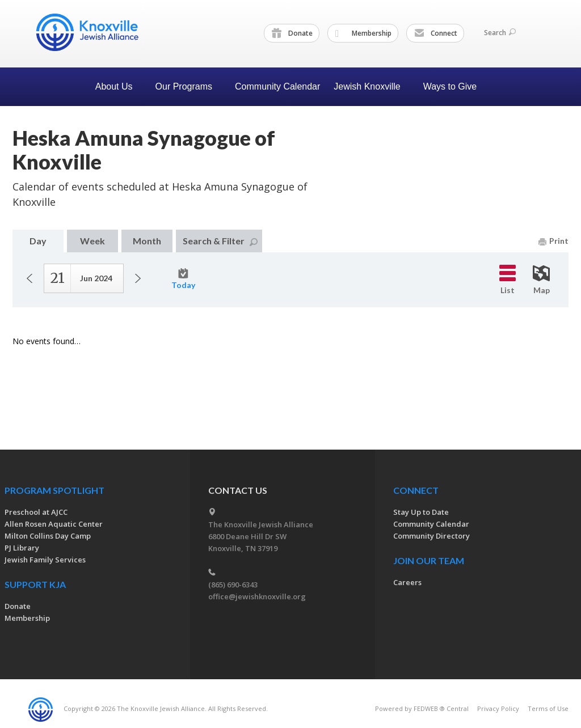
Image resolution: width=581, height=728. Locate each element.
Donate (292, 33)
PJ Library (22, 548)
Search (500, 33)
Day (38, 241)
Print (553, 241)
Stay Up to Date (421, 512)
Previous (30, 278)
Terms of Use (548, 708)
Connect (436, 33)
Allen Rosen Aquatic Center (54, 524)
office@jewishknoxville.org (257, 596)
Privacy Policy (498, 708)
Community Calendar (277, 86)
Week (92, 241)
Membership (363, 33)
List (508, 280)
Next (138, 278)
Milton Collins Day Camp (48, 536)
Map (541, 280)
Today (183, 279)
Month (147, 241)
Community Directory (431, 536)
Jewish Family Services (45, 560)
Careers (407, 582)
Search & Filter (220, 241)
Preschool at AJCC (36, 512)
